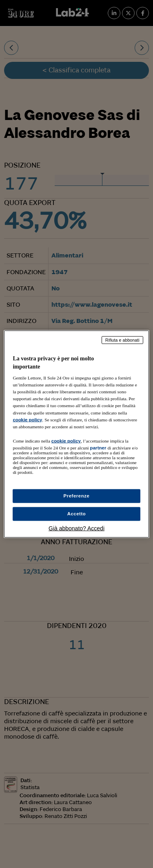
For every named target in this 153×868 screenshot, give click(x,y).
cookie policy (27, 419)
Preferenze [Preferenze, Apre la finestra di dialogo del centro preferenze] (77, 496)
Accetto (77, 514)
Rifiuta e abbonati (122, 340)
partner (98, 447)
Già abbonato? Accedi (76, 528)
